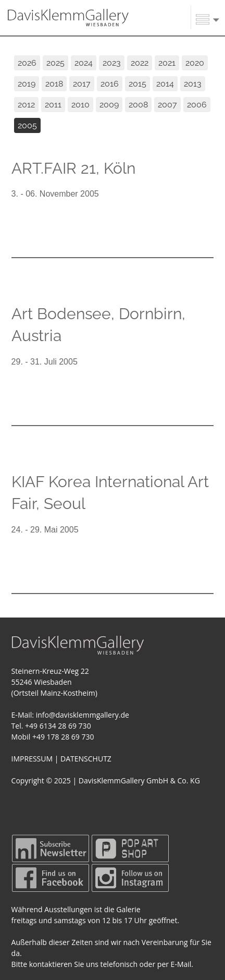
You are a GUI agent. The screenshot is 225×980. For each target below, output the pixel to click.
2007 (167, 105)
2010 (80, 105)
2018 (54, 84)
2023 (112, 63)
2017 (82, 84)
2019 (27, 84)
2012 (26, 105)
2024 (84, 63)
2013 (193, 84)
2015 (137, 84)
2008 (138, 105)
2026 (27, 63)
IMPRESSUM (32, 759)
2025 (55, 63)
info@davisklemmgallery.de (83, 715)
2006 (197, 105)
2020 (195, 63)
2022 (140, 63)
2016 (110, 84)
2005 (27, 125)
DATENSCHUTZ (86, 759)
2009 (109, 105)
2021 (167, 63)
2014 (165, 84)
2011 (53, 105)
